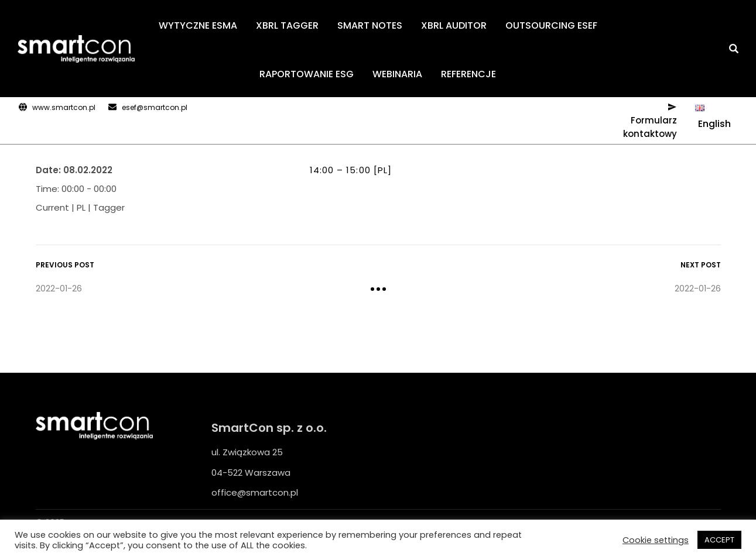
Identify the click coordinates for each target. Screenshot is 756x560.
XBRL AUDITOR (454, 25)
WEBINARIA (397, 74)
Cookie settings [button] (656, 540)
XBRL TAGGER (287, 25)
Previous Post (65, 265)
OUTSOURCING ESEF (551, 25)
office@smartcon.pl (255, 492)
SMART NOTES (370, 25)
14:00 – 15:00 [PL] (351, 170)
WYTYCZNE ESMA (198, 25)
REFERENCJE (468, 74)
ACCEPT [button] (719, 540)
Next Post (701, 265)
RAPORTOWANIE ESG (307, 74)
